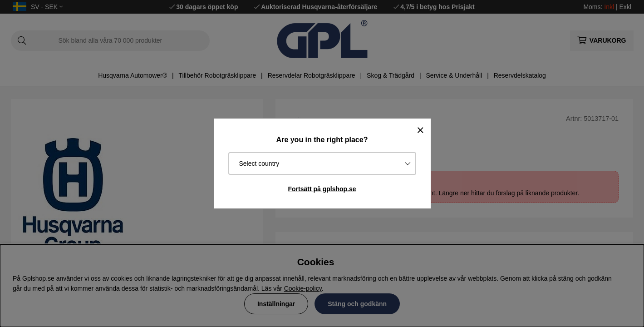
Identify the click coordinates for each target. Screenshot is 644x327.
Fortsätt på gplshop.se (322, 189)
